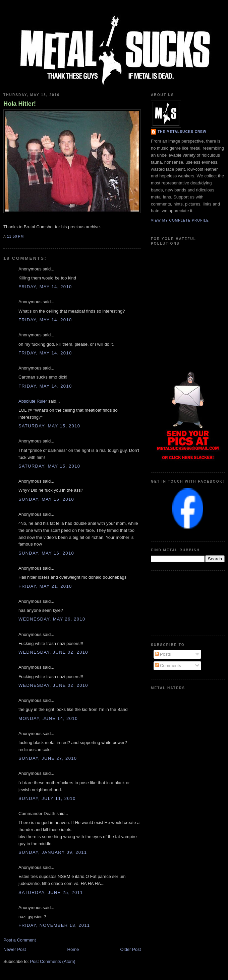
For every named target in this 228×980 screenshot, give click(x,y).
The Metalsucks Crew (182, 132)
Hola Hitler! (20, 104)
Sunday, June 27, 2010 (48, 758)
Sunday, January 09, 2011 (53, 852)
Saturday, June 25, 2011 (51, 892)
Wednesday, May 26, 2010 (52, 619)
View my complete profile (180, 220)
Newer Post (15, 949)
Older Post (131, 949)
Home (73, 949)
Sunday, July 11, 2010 (47, 798)
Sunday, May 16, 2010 (46, 499)
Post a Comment (20, 940)
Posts (163, 654)
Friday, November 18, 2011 (54, 925)
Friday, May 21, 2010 (45, 586)
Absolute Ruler (33, 401)
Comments (168, 666)
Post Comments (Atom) (53, 961)
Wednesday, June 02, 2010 (53, 652)
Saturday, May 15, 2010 (49, 426)
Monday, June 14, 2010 (48, 718)
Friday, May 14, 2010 (45, 287)
